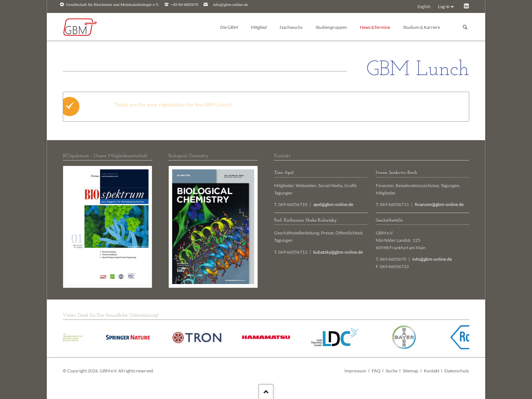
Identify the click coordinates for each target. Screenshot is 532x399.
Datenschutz (457, 371)
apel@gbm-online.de (333, 204)
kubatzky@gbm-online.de (338, 252)
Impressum (355, 371)
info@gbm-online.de (231, 5)
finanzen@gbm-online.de (439, 204)
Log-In (444, 6)
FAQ (376, 371)
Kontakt (432, 371)
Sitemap (410, 371)
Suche (392, 371)
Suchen (465, 27)
